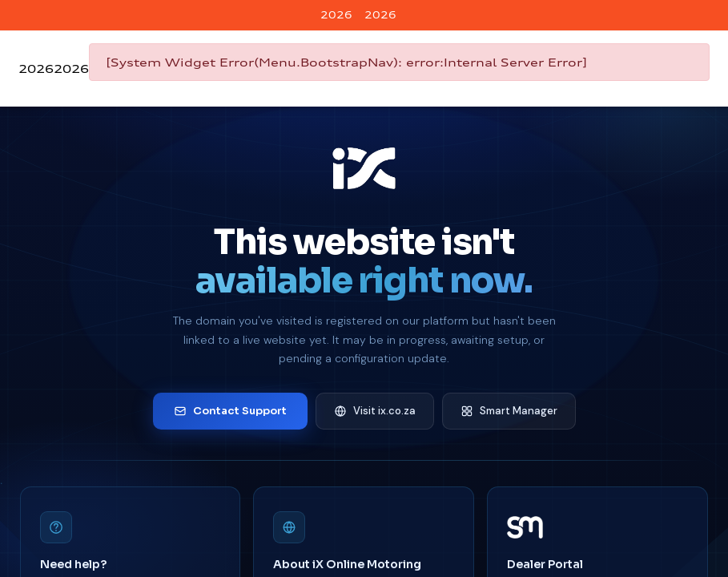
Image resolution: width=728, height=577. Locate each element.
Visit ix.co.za (375, 411)
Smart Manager (509, 411)
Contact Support (230, 411)
